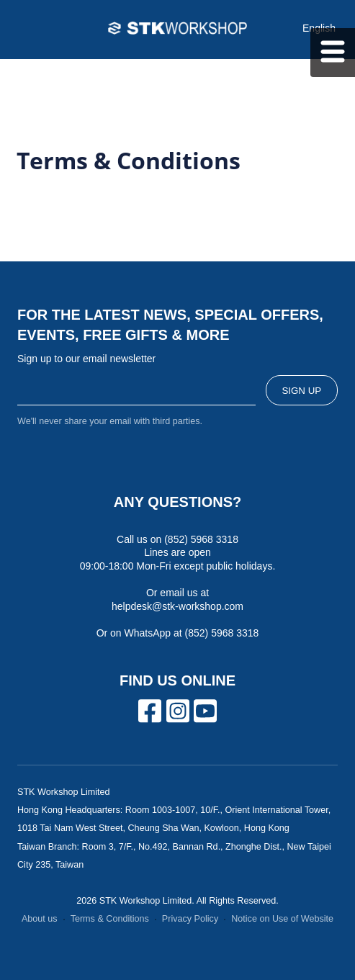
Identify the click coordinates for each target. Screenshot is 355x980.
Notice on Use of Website (282, 919)
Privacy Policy (190, 919)
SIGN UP (301, 391)
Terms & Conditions (110, 919)
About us (40, 919)
